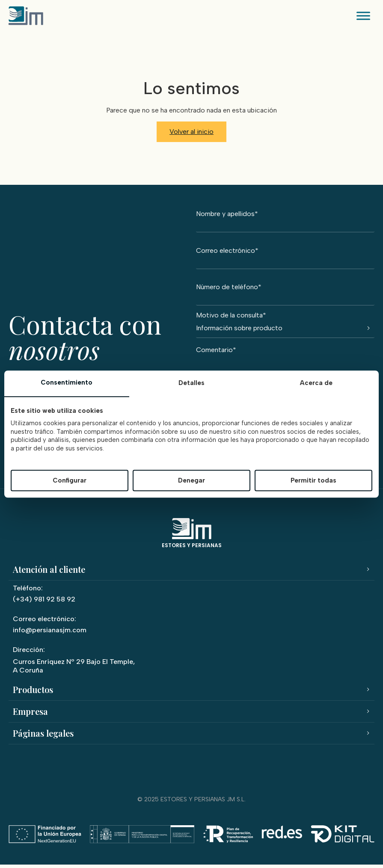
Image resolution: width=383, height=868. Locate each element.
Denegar (191, 480)
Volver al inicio (191, 132)
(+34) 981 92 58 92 (44, 602)
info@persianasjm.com (50, 633)
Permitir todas (313, 480)
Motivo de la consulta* (285, 325)
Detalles (191, 383)
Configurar (70, 480)
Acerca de (316, 383)
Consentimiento (67, 383)
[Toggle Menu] (363, 16)
